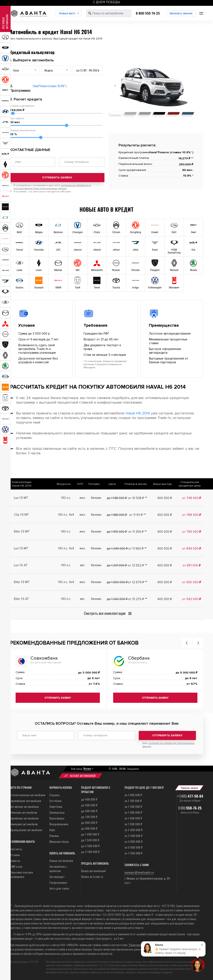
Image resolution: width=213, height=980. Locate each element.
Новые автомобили (61, 861)
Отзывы (15, 855)
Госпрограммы (58, 882)
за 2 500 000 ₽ (134, 836)
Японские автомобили (24, 812)
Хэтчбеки (55, 801)
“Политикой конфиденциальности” (149, 945)
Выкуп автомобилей (93, 871)
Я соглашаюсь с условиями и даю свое (52, 187)
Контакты (16, 849)
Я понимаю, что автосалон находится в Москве (42, 192)
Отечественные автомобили (27, 795)
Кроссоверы (57, 818)
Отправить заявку (57, 177)
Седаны (54, 795)
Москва (87, 768)
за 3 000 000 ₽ (134, 841)
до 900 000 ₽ (89, 828)
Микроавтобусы (59, 841)
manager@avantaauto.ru (139, 872)
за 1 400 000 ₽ (133, 818)
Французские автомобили (26, 830)
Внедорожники (59, 824)
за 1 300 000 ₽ (133, 812)
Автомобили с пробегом (58, 869)
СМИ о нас (16, 866)
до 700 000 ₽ (89, 817)
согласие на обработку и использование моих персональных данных (52, 187)
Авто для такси (59, 888)
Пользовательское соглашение (21, 874)
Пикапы (54, 836)
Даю (168, 745)
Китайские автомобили (24, 806)
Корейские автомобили (24, 818)
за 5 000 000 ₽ (134, 847)
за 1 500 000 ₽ (133, 824)
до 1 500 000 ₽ (90, 840)
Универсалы (57, 812)
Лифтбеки (56, 806)
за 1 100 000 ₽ (133, 801)
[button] (187, 643)
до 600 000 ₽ (89, 811)
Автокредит (57, 877)
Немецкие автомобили (24, 824)
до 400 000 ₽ (89, 799)
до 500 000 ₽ (89, 805)
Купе (52, 830)
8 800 (190, 808)
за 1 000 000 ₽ (133, 795)
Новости (15, 861)
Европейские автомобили (25, 801)
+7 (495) (190, 796)
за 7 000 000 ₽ (134, 853)
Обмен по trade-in (92, 877)
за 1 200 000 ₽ (133, 806)
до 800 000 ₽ (89, 822)
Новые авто (67, 13)
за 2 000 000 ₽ (134, 830)
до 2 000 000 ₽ (90, 846)
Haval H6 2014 (138, 413)
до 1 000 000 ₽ (90, 834)
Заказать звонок (181, 13)
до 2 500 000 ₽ (90, 852)
